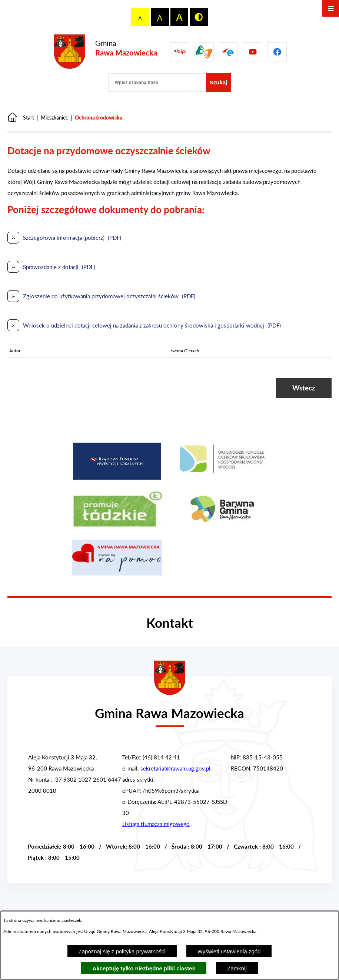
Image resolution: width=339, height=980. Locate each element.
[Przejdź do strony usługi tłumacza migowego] (204, 52)
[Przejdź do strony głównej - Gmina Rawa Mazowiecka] (106, 52)
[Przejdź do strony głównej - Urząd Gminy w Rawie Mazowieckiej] (169, 708)
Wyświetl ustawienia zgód (229, 951)
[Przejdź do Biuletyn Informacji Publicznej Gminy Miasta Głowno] (180, 52)
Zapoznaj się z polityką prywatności (122, 951)
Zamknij (237, 968)
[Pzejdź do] (229, 52)
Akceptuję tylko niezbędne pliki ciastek (144, 968)
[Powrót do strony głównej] (21, 118)
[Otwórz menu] (331, 8)
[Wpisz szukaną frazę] (157, 83)
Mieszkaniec (54, 118)
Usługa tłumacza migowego (156, 824)
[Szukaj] (219, 83)
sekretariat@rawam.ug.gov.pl (175, 768)
